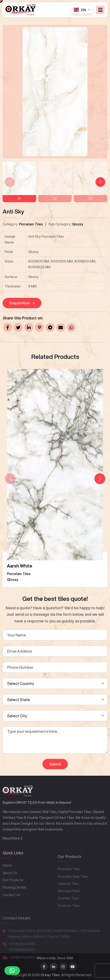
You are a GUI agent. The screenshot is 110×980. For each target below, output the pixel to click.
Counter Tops (68, 906)
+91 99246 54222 (22, 955)
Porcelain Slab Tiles (73, 884)
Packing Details (14, 897)
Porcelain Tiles (31, 224)
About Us (10, 883)
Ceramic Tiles (68, 891)
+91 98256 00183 (22, 950)
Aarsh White (20, 566)
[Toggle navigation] (100, 10)
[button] (100, 182)
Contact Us (11, 905)
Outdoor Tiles (69, 913)
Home (7, 875)
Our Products (13, 890)
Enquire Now (22, 303)
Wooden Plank (69, 899)
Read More (13, 849)
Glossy (78, 224)
